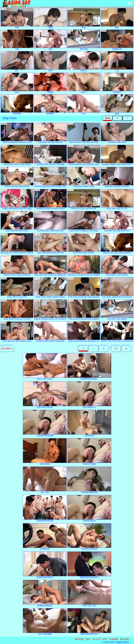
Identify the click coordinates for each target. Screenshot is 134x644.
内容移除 (114, 639)
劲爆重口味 (117, 40)
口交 (117, 61)
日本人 (84, 83)
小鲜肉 (50, 18)
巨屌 (84, 18)
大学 (84, 105)
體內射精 (17, 105)
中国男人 (84, 61)
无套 (17, 40)
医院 (117, 105)
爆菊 (117, 18)
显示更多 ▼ (7, 349)
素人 (17, 61)
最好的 (108, 118)
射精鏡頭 (50, 105)
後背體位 (117, 83)
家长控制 (125, 639)
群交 (17, 83)
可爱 (50, 40)
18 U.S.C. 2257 (100, 639)
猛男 (17, 18)
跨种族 (50, 83)
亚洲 (50, 61)
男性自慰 (84, 40)
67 (116, 349)
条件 (88, 639)
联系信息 (79, 639)
